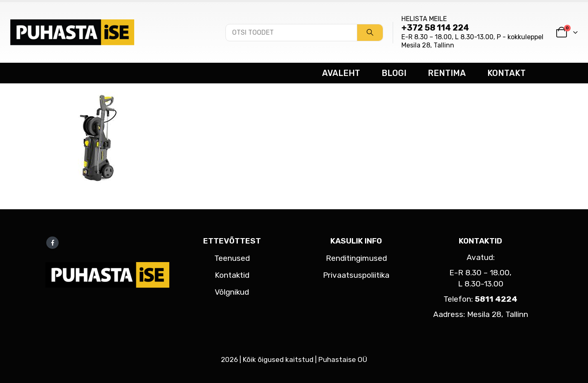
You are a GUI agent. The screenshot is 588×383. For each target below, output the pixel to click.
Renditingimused (356, 258)
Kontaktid (232, 275)
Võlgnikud (232, 292)
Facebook (52, 243)
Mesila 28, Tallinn (428, 45)
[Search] (370, 33)
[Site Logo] (72, 32)
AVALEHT (341, 73)
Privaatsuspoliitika (356, 275)
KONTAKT (506, 73)
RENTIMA (447, 73)
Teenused (232, 258)
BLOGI (394, 73)
